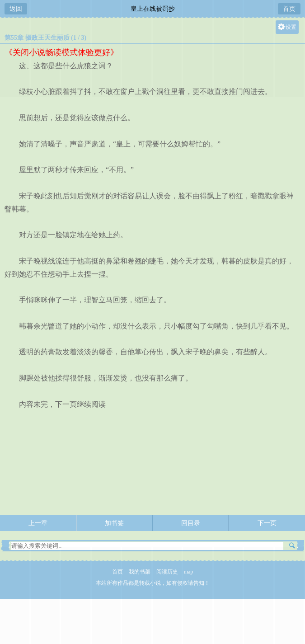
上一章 (38, 523)
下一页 (267, 523)
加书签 (114, 523)
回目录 (191, 523)
